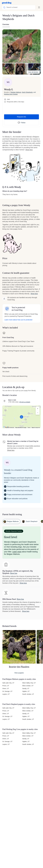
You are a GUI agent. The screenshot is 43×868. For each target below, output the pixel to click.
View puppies (19, 673)
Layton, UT (6, 694)
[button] (21, 46)
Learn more (17, 552)
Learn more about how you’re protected (18, 320)
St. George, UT (7, 691)
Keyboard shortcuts (10, 428)
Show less (29, 150)
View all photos (33, 72)
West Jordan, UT (28, 686)
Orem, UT (6, 688)
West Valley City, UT (29, 683)
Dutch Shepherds (27, 92)
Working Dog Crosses (11, 94)
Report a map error (36, 428)
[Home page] (7, 3)
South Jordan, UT (28, 694)
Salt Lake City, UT (8, 683)
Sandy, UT (26, 688)
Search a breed (10, 7)
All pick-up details (25, 402)
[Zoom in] (38, 409)
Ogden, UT (26, 691)
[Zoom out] (38, 413)
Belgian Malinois (16, 92)
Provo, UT (6, 686)
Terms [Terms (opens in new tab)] (29, 428)
